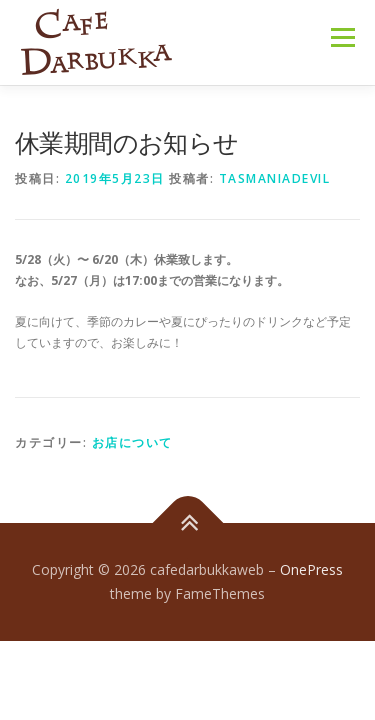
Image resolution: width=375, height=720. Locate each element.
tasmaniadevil (275, 178)
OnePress (311, 569)
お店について (132, 442)
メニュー (342, 37)
